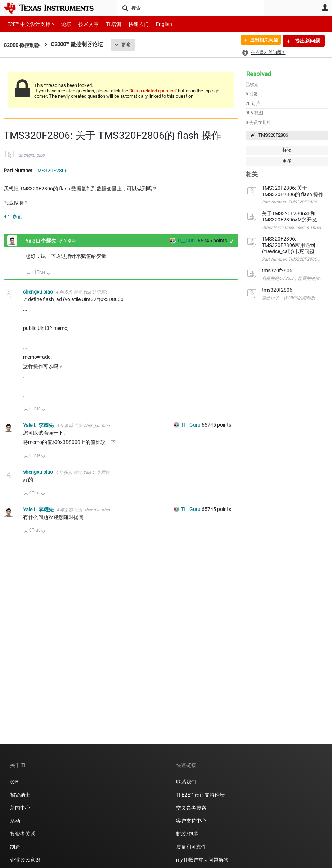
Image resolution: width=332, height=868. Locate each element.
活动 (15, 821)
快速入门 (131, 24)
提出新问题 (307, 41)
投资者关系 (23, 834)
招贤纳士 (20, 795)
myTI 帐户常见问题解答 (202, 860)
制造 (15, 847)
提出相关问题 (261, 41)
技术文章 (84, 24)
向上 (29, 274)
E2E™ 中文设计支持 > (29, 24)
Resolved (259, 74)
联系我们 (186, 782)
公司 (15, 782)
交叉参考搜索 (191, 808)
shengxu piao (32, 155)
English (155, 24)
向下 (48, 274)
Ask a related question (153, 91)
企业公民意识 (25, 860)
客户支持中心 (191, 821)
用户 (325, 8)
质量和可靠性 (192, 847)
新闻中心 (20, 808)
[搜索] (190, 8)
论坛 (62, 24)
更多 (128, 45)
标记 (287, 150)
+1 (232, 241)
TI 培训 (107, 24)
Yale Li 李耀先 (41, 241)
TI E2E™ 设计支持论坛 (200, 795)
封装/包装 (187, 834)
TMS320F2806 (273, 135)
